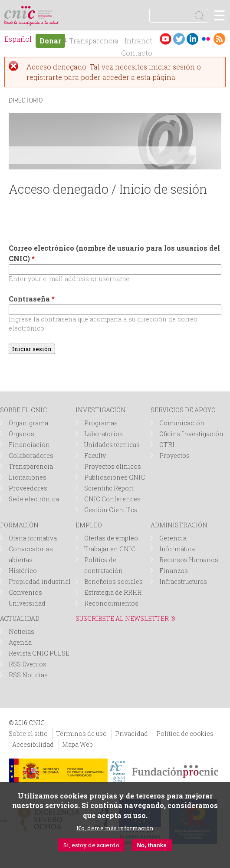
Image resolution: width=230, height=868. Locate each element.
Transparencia (94, 41)
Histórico (23, 571)
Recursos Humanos (189, 560)
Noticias (21, 631)
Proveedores (28, 488)
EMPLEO (89, 525)
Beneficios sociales (113, 581)
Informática (177, 549)
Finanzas (174, 571)
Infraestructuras (183, 581)
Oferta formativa (33, 538)
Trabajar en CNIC (110, 549)
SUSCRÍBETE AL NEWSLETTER (122, 618)
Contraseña (32, 299)
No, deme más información (115, 828)
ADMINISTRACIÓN (179, 525)
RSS (219, 39)
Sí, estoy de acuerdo (91, 845)
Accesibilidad (33, 744)
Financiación (29, 445)
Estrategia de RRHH (113, 592)
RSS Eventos (28, 664)
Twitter (179, 39)
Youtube (166, 39)
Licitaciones (28, 477)
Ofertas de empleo (111, 538)
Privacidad (131, 734)
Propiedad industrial (40, 581)
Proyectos (174, 456)
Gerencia (173, 538)
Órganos (21, 434)
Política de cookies (185, 734)
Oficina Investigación (191, 434)
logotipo (45, 11)
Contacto (137, 53)
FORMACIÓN (19, 525)
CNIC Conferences (112, 499)
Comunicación (182, 423)
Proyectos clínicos (113, 466)
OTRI (167, 445)
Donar (50, 41)
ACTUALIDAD (20, 618)
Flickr (206, 39)
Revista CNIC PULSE (39, 653)
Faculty (95, 456)
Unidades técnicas (112, 445)
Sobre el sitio (28, 734)
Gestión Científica (111, 510)
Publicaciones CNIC (115, 477)
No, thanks (151, 845)
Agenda (20, 642)
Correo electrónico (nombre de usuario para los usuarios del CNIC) (114, 253)
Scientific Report (109, 488)
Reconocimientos (111, 603)
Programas (101, 423)
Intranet (138, 41)
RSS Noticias (28, 675)
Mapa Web (77, 744)
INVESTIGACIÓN (101, 410)
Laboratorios (103, 434)
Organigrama (28, 423)
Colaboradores (31, 456)
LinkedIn (192, 39)
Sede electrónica (34, 499)
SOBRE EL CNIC (23, 410)
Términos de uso (81, 734)
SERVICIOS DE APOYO (183, 410)
